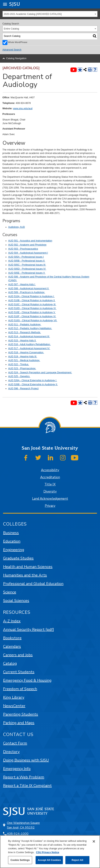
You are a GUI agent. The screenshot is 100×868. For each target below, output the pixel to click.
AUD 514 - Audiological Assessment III (29, 336)
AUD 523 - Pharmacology (22, 368)
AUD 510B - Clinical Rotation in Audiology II (32, 300)
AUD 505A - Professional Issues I (26, 257)
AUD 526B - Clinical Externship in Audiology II (33, 384)
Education (12, 541)
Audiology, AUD (17, 227)
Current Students (19, 672)
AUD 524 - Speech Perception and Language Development (40, 373)
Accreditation (50, 477)
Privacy (50, 506)
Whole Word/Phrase (18, 42)
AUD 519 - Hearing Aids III (23, 357)
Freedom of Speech (20, 689)
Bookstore (12, 638)
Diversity (50, 492)
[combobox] (50, 14)
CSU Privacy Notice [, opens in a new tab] (48, 852)
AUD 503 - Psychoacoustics (23, 249)
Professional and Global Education (33, 584)
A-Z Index (12, 621)
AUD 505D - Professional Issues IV (27, 269)
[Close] (94, 841)
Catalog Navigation (16, 58)
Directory (11, 752)
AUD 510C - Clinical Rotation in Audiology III (32, 304)
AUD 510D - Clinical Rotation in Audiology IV (32, 308)
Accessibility (50, 470)
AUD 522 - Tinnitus (19, 364)
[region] (50, 852)
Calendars (12, 646)
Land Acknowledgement (50, 499)
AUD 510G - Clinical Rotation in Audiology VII (33, 320)
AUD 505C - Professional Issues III (27, 265)
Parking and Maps (19, 723)
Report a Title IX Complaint (27, 786)
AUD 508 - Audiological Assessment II (29, 288)
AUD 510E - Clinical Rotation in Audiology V (32, 312)
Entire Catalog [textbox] (11, 29)
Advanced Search (12, 50)
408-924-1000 (18, 834)
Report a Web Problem (24, 777)
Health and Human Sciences (28, 567)
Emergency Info (17, 769)
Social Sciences (16, 601)
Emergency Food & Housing (27, 680)
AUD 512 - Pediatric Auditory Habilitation (30, 328)
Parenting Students (21, 714)
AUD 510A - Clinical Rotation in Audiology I (31, 296)
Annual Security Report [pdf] (29, 630)
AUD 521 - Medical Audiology (24, 360)
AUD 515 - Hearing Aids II (22, 341)
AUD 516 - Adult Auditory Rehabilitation (30, 344)
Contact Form (15, 743)
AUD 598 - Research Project (23, 389)
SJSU (15, 4)
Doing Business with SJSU (26, 760)
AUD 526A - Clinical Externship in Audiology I (33, 380)
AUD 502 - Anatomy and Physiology (27, 245)
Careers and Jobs (18, 655)
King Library (14, 697)
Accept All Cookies (49, 860)
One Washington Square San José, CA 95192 (23, 825)
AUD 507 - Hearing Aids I (22, 284)
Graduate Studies (18, 558)
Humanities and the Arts (25, 575)
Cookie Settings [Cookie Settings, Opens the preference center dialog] (20, 860)
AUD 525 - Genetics (19, 376)
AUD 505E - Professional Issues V (27, 273)
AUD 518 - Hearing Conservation (26, 352)
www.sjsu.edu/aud (23, 108)
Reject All (77, 860)
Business (11, 533)
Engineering (14, 550)
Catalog (10, 663)
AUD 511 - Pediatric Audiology (25, 325)
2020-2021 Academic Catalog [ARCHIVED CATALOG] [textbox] (33, 14)
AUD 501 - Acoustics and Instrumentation (30, 241)
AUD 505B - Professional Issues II (27, 261)
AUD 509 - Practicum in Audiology (27, 292)
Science (10, 592)
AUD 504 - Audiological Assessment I (28, 253)
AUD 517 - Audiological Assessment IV (29, 348)
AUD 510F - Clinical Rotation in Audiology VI (32, 316)
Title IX (50, 484)
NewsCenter (14, 706)
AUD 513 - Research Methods (25, 332)
